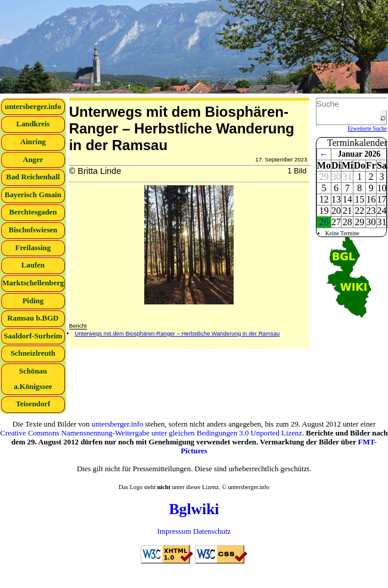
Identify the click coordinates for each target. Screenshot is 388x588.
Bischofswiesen (33, 230)
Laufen (33, 265)
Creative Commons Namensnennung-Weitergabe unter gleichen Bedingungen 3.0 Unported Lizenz (151, 433)
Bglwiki (194, 509)
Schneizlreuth (33, 353)
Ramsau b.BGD (33, 318)
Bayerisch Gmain (33, 195)
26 (324, 222)
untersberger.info (33, 107)
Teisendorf (33, 404)
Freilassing (33, 248)
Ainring (33, 142)
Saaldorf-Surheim (33, 336)
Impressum (174, 531)
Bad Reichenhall (33, 177)
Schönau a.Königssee (33, 379)
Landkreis (33, 124)
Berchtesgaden (33, 212)
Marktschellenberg (33, 283)
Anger (33, 160)
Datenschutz (212, 531)
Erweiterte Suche (367, 128)
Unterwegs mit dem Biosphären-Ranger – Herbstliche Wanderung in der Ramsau (177, 333)
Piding (33, 301)
